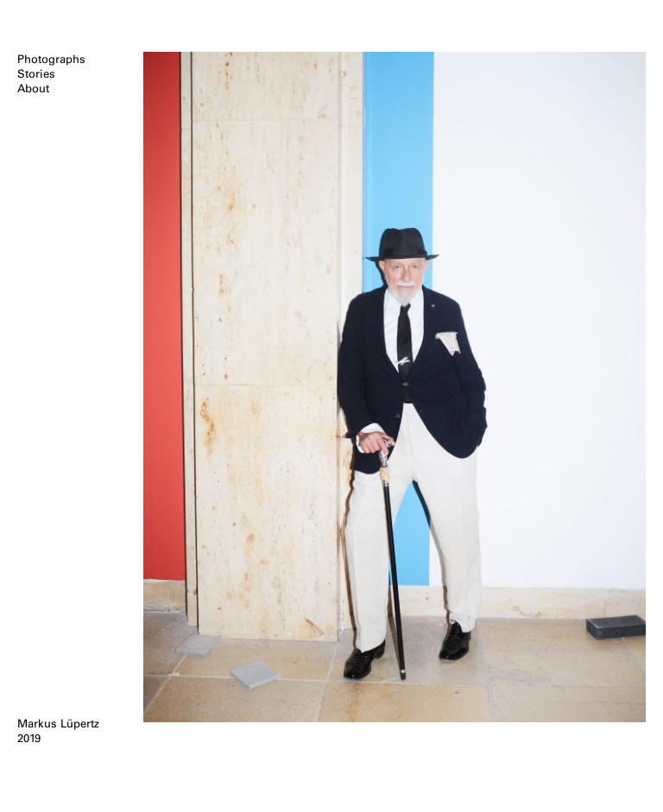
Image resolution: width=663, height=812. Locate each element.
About (33, 88)
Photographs (51, 59)
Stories (36, 74)
